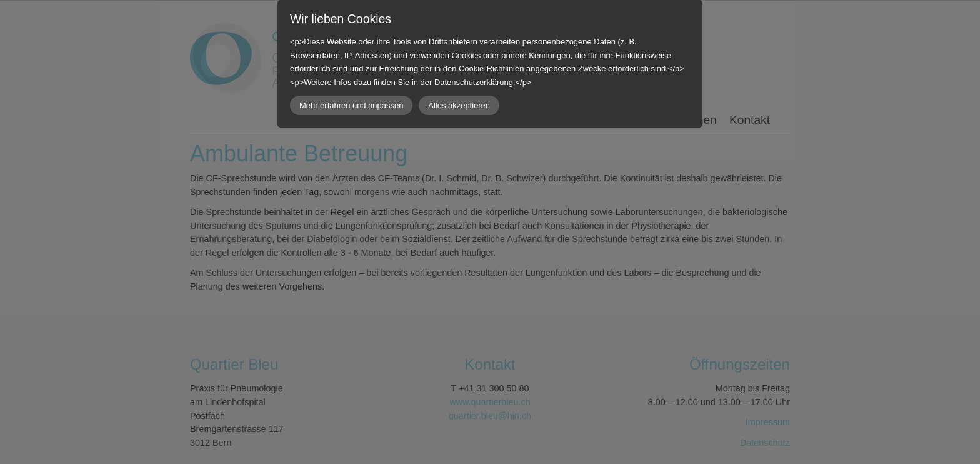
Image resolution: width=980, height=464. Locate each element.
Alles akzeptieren (459, 105)
